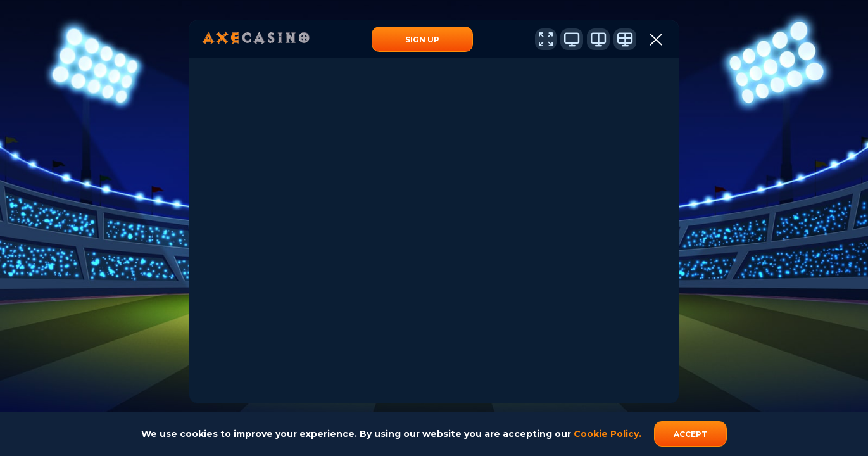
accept (690, 434)
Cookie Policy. (607, 434)
